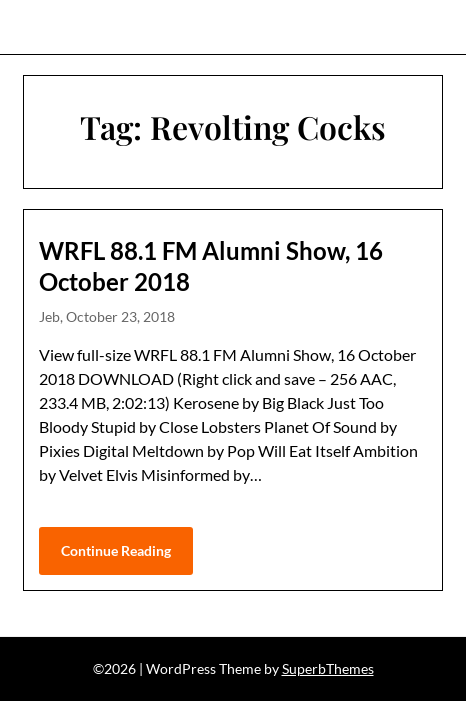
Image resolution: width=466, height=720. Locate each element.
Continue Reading (116, 550)
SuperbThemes (328, 668)
